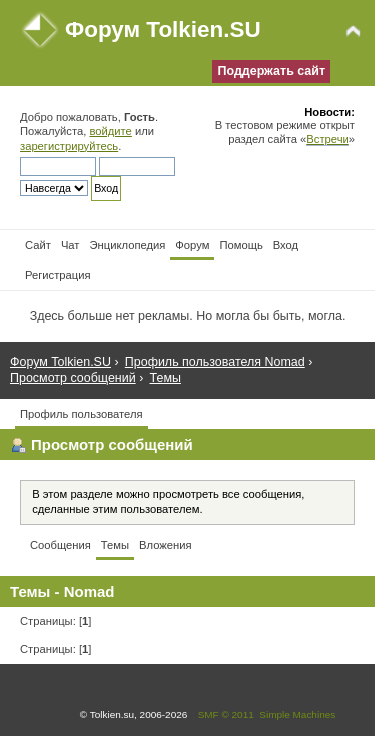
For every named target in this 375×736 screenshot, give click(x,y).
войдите (110, 131)
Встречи (327, 139)
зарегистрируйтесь (69, 146)
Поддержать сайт (271, 71)
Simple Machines (297, 714)
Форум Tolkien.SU (163, 29)
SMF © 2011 (226, 714)
